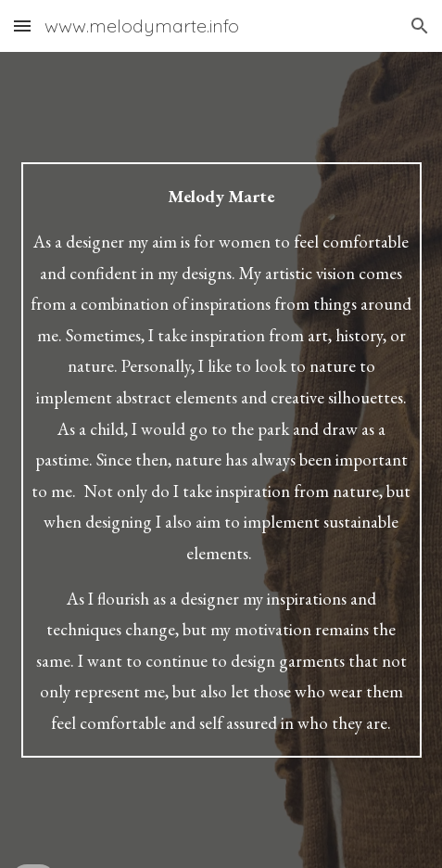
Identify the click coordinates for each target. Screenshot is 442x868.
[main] (221, 460)
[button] (22, 26)
